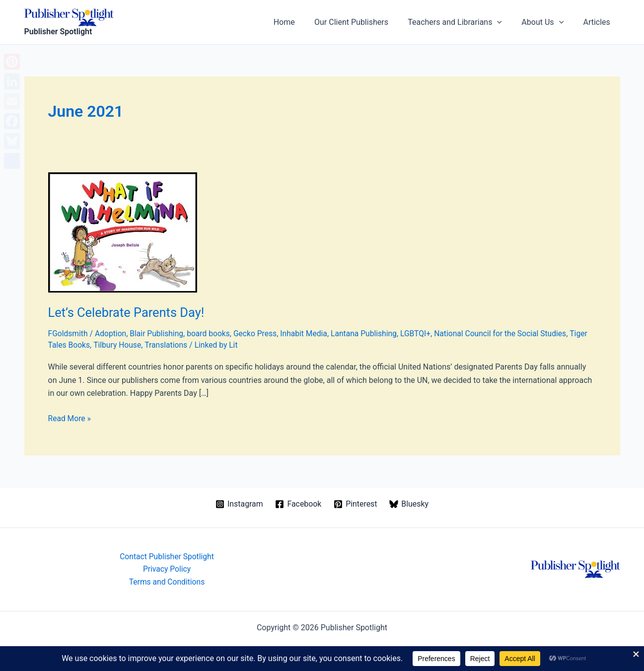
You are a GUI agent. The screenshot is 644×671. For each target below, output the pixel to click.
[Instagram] (239, 504)
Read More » (70, 418)
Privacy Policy (167, 568)
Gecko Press (259, 334)
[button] (506, 22)
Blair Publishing (159, 334)
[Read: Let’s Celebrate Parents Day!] (123, 232)
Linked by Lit (239, 345)
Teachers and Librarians (464, 22)
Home (301, 22)
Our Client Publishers (364, 22)
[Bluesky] (409, 504)
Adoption (112, 334)
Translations (188, 345)
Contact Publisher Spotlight (167, 556)
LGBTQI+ (424, 334)
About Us (548, 22)
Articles (598, 22)
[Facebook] (298, 504)
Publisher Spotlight (58, 32)
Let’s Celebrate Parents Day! (128, 312)
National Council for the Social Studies (510, 334)
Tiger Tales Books (80, 345)
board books (212, 334)
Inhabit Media (310, 334)
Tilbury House (139, 345)
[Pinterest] (356, 504)
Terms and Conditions (167, 582)
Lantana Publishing (371, 334)
